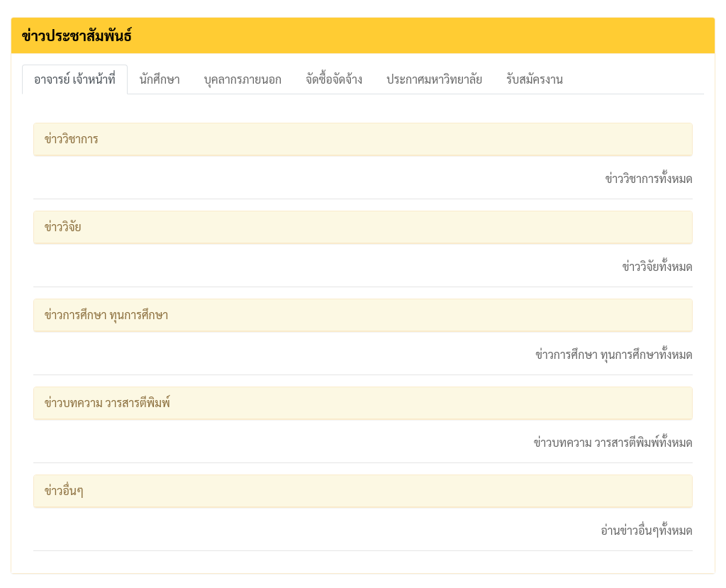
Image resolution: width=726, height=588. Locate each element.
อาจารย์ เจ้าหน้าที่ (75, 79)
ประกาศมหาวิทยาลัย (434, 79)
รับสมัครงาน (535, 79)
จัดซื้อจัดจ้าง (334, 79)
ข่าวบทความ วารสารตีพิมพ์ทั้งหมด (613, 442)
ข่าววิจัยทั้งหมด (658, 266)
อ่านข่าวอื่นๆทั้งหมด (647, 530)
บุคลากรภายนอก (243, 79)
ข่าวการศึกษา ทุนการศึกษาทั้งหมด (614, 354)
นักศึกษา (160, 79)
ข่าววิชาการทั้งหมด (649, 178)
